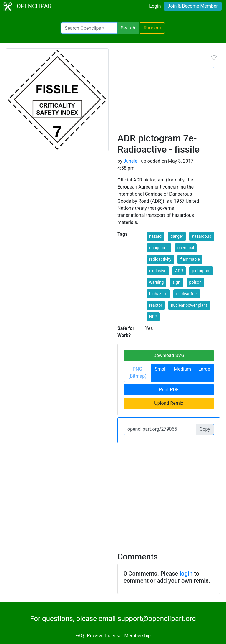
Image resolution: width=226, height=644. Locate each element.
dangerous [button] (159, 248)
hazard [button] (155, 236)
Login (155, 6)
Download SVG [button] (169, 355)
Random (152, 28)
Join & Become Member (193, 6)
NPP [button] (153, 317)
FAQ (80, 636)
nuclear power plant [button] (189, 305)
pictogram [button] (201, 271)
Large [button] (204, 369)
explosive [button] (158, 271)
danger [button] (177, 236)
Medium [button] (182, 369)
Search (128, 28)
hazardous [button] (201, 236)
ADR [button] (179, 271)
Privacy (94, 636)
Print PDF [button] (169, 390)
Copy (205, 429)
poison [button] (195, 282)
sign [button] (176, 282)
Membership (138, 636)
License (113, 636)
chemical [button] (186, 248)
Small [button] (161, 369)
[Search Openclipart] (89, 28)
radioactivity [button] (160, 259)
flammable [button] (190, 259)
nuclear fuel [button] (187, 294)
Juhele (130, 161)
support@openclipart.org (157, 619)
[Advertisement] (159, 93)
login (186, 574)
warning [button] (157, 282)
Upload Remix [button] (169, 403)
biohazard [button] (158, 294)
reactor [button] (156, 305)
